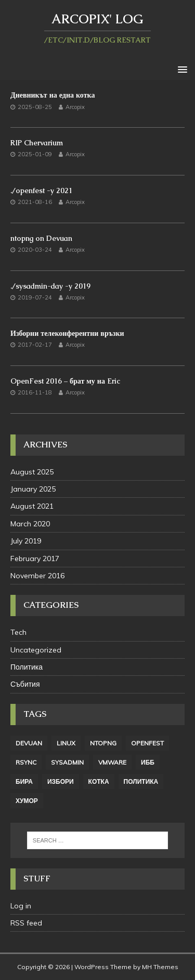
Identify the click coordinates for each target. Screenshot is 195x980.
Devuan (29, 743)
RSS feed (26, 923)
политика (141, 781)
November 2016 (37, 576)
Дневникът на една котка (53, 95)
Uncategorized (36, 650)
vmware (112, 762)
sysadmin (67, 762)
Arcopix (75, 107)
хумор (27, 801)
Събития (25, 684)
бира (24, 781)
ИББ (148, 762)
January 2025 (33, 489)
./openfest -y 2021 (41, 190)
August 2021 (32, 506)
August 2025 (32, 472)
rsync (26, 762)
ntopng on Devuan (41, 238)
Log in (21, 906)
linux (66, 743)
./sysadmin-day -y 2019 (50, 286)
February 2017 (35, 559)
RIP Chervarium (37, 143)
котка (99, 781)
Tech (18, 632)
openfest (147, 743)
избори (61, 781)
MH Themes (160, 967)
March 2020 (30, 524)
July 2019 (26, 541)
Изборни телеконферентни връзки (67, 333)
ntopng (103, 743)
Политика (27, 667)
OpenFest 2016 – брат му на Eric (65, 381)
